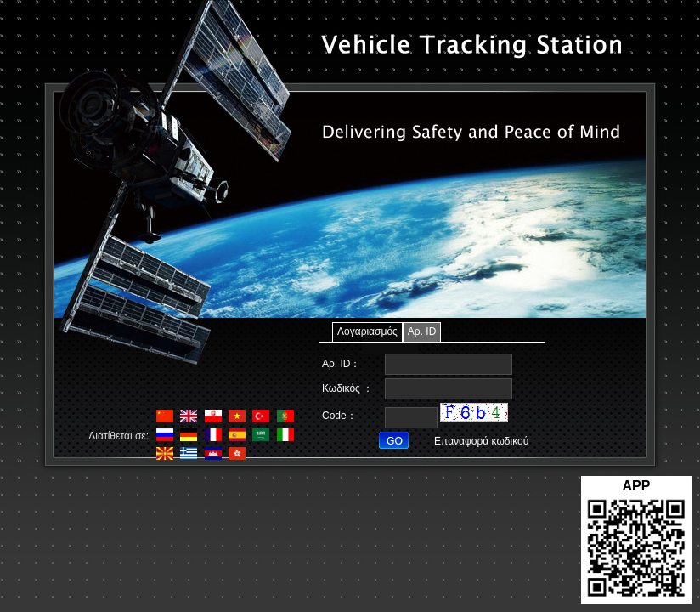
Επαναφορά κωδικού (481, 441)
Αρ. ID (422, 331)
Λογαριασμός (367, 331)
